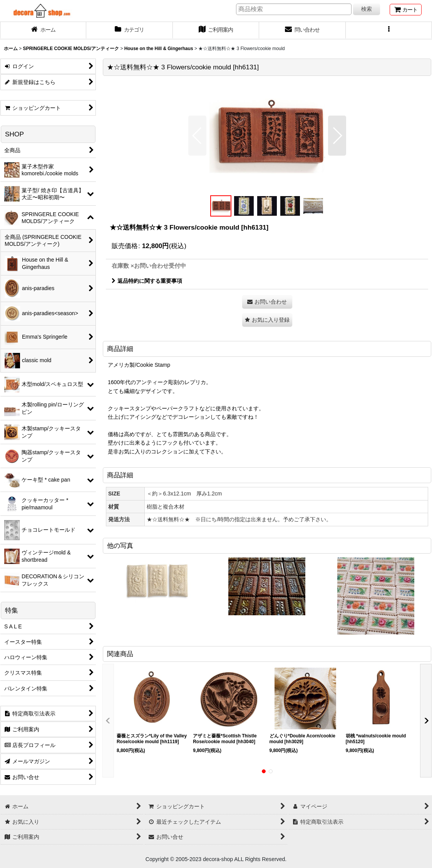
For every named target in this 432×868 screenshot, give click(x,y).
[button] (389, 30)
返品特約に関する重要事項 (147, 281)
